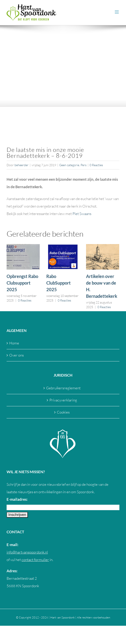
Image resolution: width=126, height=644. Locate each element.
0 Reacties (96, 165)
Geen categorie (69, 165)
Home (14, 343)
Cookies (63, 412)
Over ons (16, 355)
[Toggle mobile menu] (117, 12)
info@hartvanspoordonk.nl (27, 552)
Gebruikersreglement (63, 388)
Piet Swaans (82, 214)
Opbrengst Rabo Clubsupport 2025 (22, 283)
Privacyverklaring (63, 400)
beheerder (22, 165)
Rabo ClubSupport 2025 (58, 283)
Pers (84, 165)
